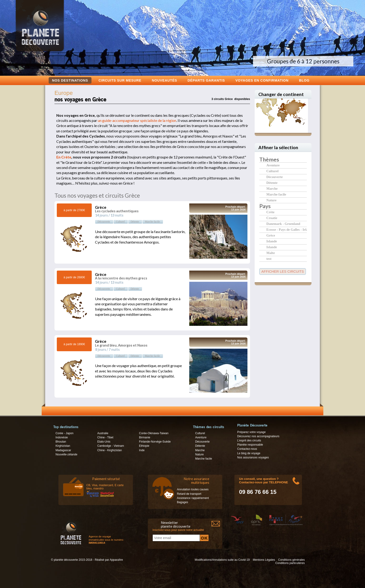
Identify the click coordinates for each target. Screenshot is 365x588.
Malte (270, 253)
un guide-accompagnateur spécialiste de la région (137, 120)
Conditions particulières (290, 563)
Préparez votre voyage (251, 432)
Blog (304, 80)
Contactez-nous (247, 449)
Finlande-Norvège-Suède (155, 442)
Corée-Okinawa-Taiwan (154, 433)
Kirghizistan (63, 446)
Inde (142, 450)
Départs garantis (206, 80)
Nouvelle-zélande (66, 454)
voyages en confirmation (262, 80)
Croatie (272, 218)
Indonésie (62, 437)
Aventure (273, 165)
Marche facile (276, 194)
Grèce (271, 235)
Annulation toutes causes (193, 489)
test (269, 259)
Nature (271, 200)
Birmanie (145, 437)
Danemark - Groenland (283, 224)
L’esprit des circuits (249, 440)
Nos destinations (70, 80)
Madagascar (63, 450)
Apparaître (116, 560)
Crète (270, 212)
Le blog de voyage (249, 453)
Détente (272, 183)
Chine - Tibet (105, 437)
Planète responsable (250, 445)
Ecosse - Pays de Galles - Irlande (286, 229)
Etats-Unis (104, 442)
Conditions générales (291, 560)
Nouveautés (164, 80)
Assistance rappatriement (193, 498)
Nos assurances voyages (253, 457)
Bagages (182, 502)
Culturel (272, 171)
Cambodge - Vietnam (111, 446)
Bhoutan (61, 442)
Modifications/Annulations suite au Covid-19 (222, 560)
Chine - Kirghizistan (110, 450)
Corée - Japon (64, 433)
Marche (272, 188)
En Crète (64, 157)
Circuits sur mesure (120, 80)
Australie (103, 433)
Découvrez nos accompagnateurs (258, 436)
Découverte (274, 177)
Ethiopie (144, 446)
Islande (272, 241)
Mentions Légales (264, 560)
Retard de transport (189, 494)
